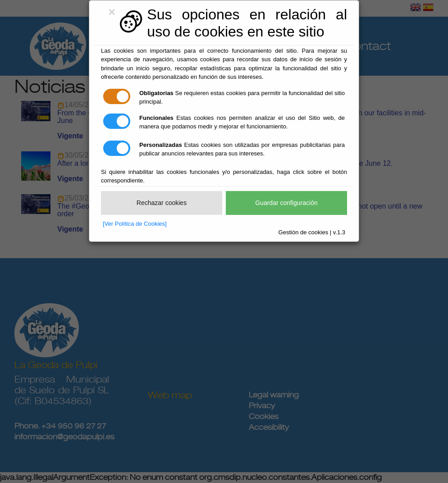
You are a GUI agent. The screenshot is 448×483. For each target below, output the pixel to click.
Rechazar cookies (162, 203)
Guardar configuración (286, 203)
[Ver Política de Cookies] (135, 224)
